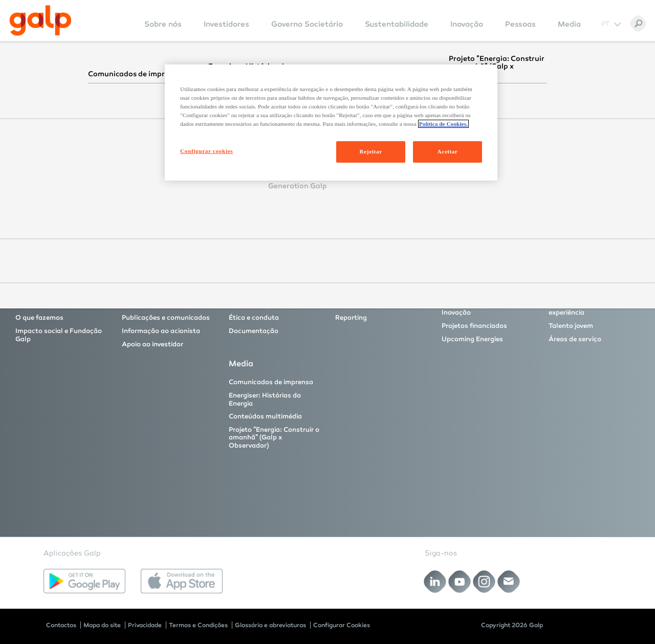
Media (569, 24)
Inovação (467, 24)
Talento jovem (571, 326)
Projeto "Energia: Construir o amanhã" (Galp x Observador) (274, 438)
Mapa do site (102, 625)
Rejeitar (370, 151)
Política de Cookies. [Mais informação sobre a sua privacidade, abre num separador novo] (443, 124)
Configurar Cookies (342, 625)
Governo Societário (307, 24)
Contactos (61, 625)
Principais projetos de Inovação (476, 309)
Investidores (226, 24)
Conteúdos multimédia (265, 416)
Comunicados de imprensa (271, 382)
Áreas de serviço (575, 339)
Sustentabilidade (397, 24)
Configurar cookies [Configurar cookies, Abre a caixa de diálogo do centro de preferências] (206, 151)
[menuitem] (163, 31)
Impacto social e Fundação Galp (59, 335)
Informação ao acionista (161, 331)
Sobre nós (163, 24)
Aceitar (448, 151)
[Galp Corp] (40, 20)
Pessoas (520, 24)
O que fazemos (39, 318)
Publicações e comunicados (166, 318)
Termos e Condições (198, 625)
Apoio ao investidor (152, 344)
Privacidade (145, 625)
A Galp (26, 305)
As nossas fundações (369, 305)
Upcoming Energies (472, 339)
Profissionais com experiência (577, 309)
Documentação (254, 331)
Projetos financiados (474, 326)
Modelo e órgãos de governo (274, 305)
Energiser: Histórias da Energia (265, 399)
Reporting (351, 318)
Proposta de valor (150, 305)
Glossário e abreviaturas (270, 625)
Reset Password (234, 198)
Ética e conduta (254, 318)
